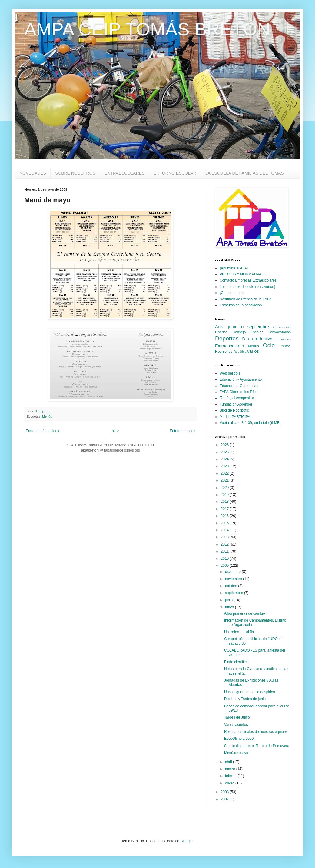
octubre (232, 586)
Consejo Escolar (247, 332)
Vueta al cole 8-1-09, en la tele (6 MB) (250, 423)
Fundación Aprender (236, 404)
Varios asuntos (236, 725)
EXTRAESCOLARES (124, 173)
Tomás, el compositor (237, 398)
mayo (230, 607)
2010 (225, 559)
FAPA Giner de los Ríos (239, 392)
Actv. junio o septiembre (242, 327)
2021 (225, 480)
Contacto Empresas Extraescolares (248, 280)
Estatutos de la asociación (241, 305)
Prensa (285, 346)
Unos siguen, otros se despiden (250, 692)
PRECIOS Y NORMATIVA (240, 274)
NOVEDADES (33, 173)
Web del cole (230, 373)
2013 (225, 537)
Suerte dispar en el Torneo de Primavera (257, 746)
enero (230, 783)
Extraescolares (229, 346)
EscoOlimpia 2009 (239, 739)
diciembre (233, 572)
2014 (225, 530)
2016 (225, 516)
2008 (225, 792)
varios (253, 351)
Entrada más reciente (43, 431)
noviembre (234, 579)
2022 (225, 473)
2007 (225, 799)
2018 (225, 502)
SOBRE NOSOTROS (75, 173)
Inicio (115, 431)
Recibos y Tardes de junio (245, 699)
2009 (225, 566)
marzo (231, 769)
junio (229, 600)
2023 (225, 466)
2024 (225, 459)
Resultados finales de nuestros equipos (256, 732)
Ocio (269, 345)
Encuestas (283, 339)
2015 (225, 523)
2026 (225, 445)
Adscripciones (282, 327)
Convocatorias (279, 332)
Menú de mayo (236, 753)
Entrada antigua (182, 431)
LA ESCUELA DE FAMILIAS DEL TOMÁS (245, 173)
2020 (225, 488)
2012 (225, 544)
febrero (231, 776)
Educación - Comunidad (239, 386)
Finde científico (236, 662)
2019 (225, 495)
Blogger (186, 841)
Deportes (227, 338)
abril (229, 762)
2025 (225, 452)
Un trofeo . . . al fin (239, 632)
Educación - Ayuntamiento (241, 379)
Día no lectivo (257, 339)
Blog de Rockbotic (234, 410)
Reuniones (224, 352)
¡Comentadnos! (232, 293)
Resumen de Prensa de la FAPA (246, 299)
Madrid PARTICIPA (235, 417)
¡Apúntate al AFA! (234, 268)
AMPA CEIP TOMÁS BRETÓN (147, 29)
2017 (225, 509)
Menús (47, 416)
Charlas (221, 332)
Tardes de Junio (237, 717)
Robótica (240, 352)
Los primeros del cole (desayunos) (247, 287)
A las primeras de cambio (245, 613)
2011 (225, 551)
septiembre (235, 593)
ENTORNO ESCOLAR (175, 173)
